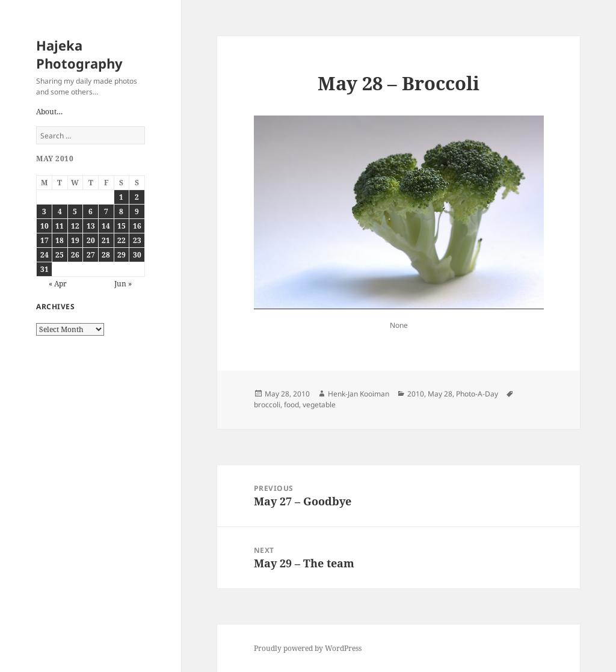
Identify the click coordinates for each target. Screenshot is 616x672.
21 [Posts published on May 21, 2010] (106, 240)
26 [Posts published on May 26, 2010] (75, 255)
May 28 (440, 394)
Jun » (123, 284)
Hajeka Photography (79, 54)
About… (49, 112)
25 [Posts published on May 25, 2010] (60, 255)
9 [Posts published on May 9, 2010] (137, 211)
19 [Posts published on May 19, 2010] (75, 240)
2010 (416, 394)
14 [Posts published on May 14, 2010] (106, 226)
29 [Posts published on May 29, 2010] (122, 255)
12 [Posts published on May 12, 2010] (75, 226)
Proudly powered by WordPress (308, 648)
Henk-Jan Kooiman (359, 394)
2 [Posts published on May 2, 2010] (137, 197)
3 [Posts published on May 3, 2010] (44, 211)
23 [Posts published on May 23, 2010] (137, 240)
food (291, 405)
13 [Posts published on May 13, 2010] (91, 226)
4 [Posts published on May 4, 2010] (60, 211)
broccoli (267, 405)
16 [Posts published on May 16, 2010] (137, 226)
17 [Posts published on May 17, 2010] (45, 240)
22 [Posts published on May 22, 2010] (122, 240)
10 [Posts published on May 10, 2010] (45, 226)
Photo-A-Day (477, 394)
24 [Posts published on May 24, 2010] (45, 255)
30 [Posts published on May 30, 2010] (137, 255)
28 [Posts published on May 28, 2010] (106, 255)
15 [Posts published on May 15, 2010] (122, 226)
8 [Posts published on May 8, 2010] (121, 211)
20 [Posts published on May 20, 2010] (91, 240)
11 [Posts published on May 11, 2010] (60, 226)
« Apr (58, 284)
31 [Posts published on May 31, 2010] (45, 269)
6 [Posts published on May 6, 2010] (91, 211)
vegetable (319, 405)
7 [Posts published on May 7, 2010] (106, 211)
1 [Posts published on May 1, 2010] (121, 197)
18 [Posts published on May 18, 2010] (60, 240)
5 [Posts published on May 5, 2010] (75, 211)
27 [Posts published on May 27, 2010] (91, 255)
